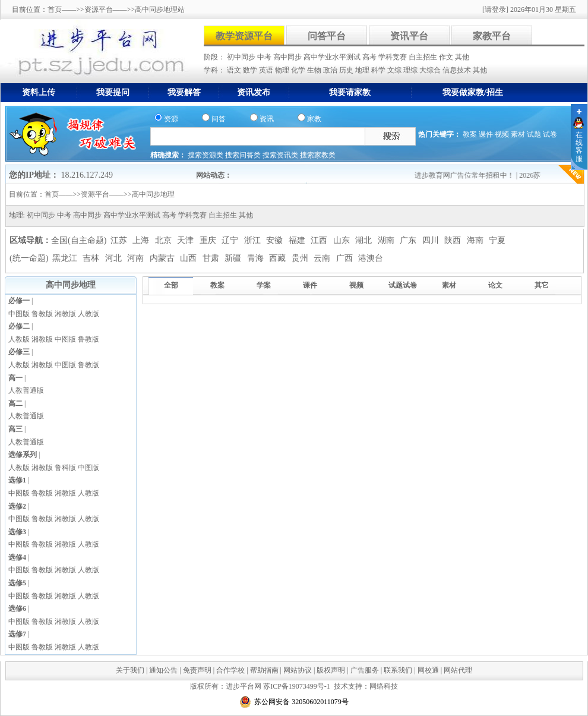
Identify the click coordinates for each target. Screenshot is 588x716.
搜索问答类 (244, 155)
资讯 (267, 119)
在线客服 (579, 147)
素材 (518, 134)
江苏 (120, 240)
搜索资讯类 (281, 155)
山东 (343, 240)
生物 (315, 70)
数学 (251, 70)
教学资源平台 (244, 36)
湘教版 (65, 314)
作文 (447, 57)
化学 (299, 70)
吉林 (92, 258)
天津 (186, 240)
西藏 (279, 258)
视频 (502, 134)
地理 (363, 70)
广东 (409, 240)
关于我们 (130, 670)
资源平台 (99, 10)
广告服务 (365, 670)
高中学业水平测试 (333, 57)
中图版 (19, 314)
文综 (395, 70)
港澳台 (371, 258)
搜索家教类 (318, 155)
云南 (323, 258)
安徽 (276, 240)
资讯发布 (254, 92)
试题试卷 (403, 285)
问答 (219, 119)
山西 (189, 258)
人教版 (88, 314)
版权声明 (331, 670)
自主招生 (424, 57)
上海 (142, 240)
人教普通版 (26, 390)
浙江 (254, 240)
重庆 (209, 240)
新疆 (234, 258)
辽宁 (231, 240)
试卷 (550, 134)
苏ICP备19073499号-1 (297, 686)
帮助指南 (264, 670)
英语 (267, 70)
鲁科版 (65, 468)
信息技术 (458, 70)
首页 (55, 10)
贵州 (301, 258)
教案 (470, 134)
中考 (265, 57)
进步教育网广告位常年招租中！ (470, 175)
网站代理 (458, 670)
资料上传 (39, 92)
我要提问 (113, 92)
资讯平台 (409, 36)
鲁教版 (42, 314)
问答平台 (327, 36)
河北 (115, 258)
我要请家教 (350, 92)
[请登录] (495, 10)
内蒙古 (163, 258)
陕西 (454, 240)
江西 (320, 240)
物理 (283, 70)
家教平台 (492, 36)
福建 (298, 240)
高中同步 (288, 57)
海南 (476, 240)
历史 (347, 70)
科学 (379, 70)
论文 (495, 285)
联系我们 (398, 670)
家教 (314, 119)
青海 (257, 258)
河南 (137, 258)
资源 (171, 119)
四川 (432, 240)
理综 (411, 70)
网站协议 (298, 670)
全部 (171, 285)
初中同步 (242, 57)
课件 (486, 134)
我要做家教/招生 (473, 92)
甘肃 (212, 258)
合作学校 (230, 670)
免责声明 (197, 670)
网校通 (428, 670)
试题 (534, 134)
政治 (331, 70)
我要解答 (184, 92)
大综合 (431, 70)
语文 (235, 70)
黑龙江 (66, 258)
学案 (264, 285)
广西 (346, 258)
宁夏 (497, 240)
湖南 (387, 240)
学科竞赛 (393, 57)
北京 (165, 240)
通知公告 (163, 670)
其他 (462, 57)
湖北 (365, 240)
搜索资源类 (206, 155)
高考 (370, 57)
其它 (542, 285)
